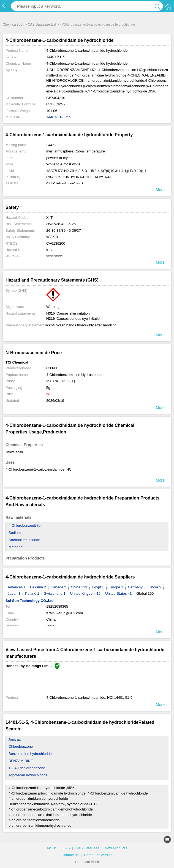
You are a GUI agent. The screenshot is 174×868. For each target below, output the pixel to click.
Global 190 (145, 593)
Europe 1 (116, 587)
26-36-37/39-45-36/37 (64, 230)
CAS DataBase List (42, 24)
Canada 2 (58, 587)
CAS (66, 848)
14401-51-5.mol (59, 117)
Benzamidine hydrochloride (30, 754)
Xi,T (49, 218)
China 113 (79, 587)
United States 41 (118, 593)
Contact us (70, 855)
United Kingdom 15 (85, 593)
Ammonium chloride (24, 540)
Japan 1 (14, 593)
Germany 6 (137, 587)
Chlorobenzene (21, 746)
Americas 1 (17, 587)
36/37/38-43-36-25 (61, 224)
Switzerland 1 (55, 593)
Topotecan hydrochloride (28, 775)
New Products (116, 848)
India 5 (156, 587)
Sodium (15, 533)
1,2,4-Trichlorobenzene (27, 768)
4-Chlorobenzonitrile (25, 526)
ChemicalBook (13, 24)
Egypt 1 (98, 587)
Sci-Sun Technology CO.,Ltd (30, 601)
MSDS (52, 848)
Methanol (16, 547)
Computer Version (98, 855)
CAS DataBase (87, 848)
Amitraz (15, 739)
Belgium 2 (38, 587)
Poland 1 (32, 593)
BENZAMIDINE (21, 761)
